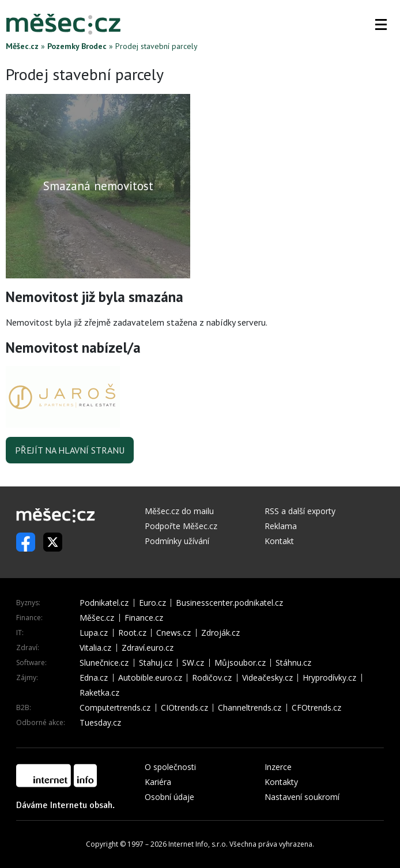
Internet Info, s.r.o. (198, 844)
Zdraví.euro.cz (148, 648)
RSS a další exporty (300, 511)
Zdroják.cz (220, 633)
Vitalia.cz (95, 648)
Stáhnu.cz (293, 663)
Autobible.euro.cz (150, 678)
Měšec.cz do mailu (179, 511)
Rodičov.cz (212, 678)
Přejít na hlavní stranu (70, 450)
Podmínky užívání (177, 541)
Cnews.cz (173, 633)
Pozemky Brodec (77, 46)
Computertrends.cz (115, 708)
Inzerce (278, 767)
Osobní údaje (169, 797)
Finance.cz (144, 618)
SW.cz (193, 663)
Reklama (281, 526)
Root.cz (132, 633)
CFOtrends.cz (316, 708)
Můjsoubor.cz (240, 663)
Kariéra (158, 782)
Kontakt (279, 541)
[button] (381, 24)
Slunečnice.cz (104, 663)
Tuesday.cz (100, 723)
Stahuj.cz (156, 663)
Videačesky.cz (267, 678)
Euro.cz (152, 603)
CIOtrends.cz (184, 708)
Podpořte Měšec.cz (181, 526)
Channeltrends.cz (250, 708)
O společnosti (170, 767)
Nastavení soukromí (302, 797)
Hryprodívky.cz (329, 678)
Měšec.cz (22, 46)
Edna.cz (94, 678)
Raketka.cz (99, 693)
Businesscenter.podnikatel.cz (229, 603)
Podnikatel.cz (104, 603)
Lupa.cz (94, 633)
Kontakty (281, 782)
